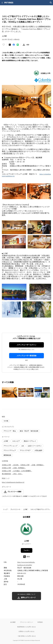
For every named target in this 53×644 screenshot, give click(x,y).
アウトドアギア (25, 450)
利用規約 (40, 622)
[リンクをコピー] (28, 45)
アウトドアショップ (10, 446)
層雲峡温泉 (7, 455)
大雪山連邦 (38, 450)
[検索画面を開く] (51, 3)
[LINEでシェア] (18, 45)
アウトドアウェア (10, 450)
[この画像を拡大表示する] (10, 392)
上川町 (6, 441)
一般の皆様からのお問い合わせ (26, 636)
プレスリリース (15, 509)
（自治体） (16, 465)
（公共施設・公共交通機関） (22, 471)
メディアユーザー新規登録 (26, 356)
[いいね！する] (4, 45)
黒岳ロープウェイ (30, 441)
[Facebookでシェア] (14, 45)
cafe (23, 446)
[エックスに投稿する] (10, 45)
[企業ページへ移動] (27, 530)
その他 (6, 421)
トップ (5, 509)
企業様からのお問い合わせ (26, 631)
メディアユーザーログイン (26, 345)
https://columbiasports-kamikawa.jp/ (13, 482)
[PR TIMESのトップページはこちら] (9, 3)
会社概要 (13, 622)
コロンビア (16, 441)
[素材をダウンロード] (24, 45)
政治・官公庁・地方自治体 (29, 431)
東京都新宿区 (6, 474)
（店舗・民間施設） (37, 465)
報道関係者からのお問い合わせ (26, 627)
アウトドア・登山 (10, 431)
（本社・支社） (17, 474)
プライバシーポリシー (26, 622)
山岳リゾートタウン (35, 446)
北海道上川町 (6, 465)
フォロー (26, 550)
